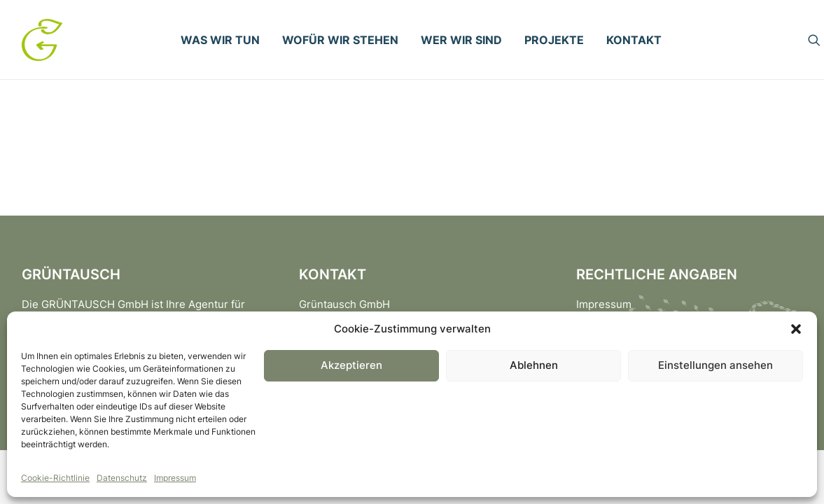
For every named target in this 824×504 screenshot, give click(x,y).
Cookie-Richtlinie (55, 478)
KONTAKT (634, 40)
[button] (796, 329)
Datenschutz (122, 478)
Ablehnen (534, 365)
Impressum (175, 478)
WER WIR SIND (461, 40)
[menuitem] (220, 40)
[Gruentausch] (42, 40)
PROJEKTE (554, 40)
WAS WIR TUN (220, 40)
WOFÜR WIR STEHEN (340, 40)
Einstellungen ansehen (715, 365)
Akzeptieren (351, 365)
